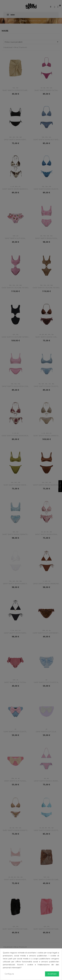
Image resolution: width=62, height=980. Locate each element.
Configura (9, 974)
